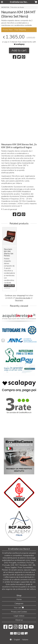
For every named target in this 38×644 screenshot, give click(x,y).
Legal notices (19, 616)
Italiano (25, 640)
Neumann (19, 300)
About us (19, 620)
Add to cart (19, 50)
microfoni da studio (23, 298)
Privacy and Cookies (19, 612)
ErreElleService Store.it (20, 2)
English (17, 640)
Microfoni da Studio (18, 7)
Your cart (19, 608)
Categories (19, 603)
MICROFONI (5, 7)
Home (19, 599)
